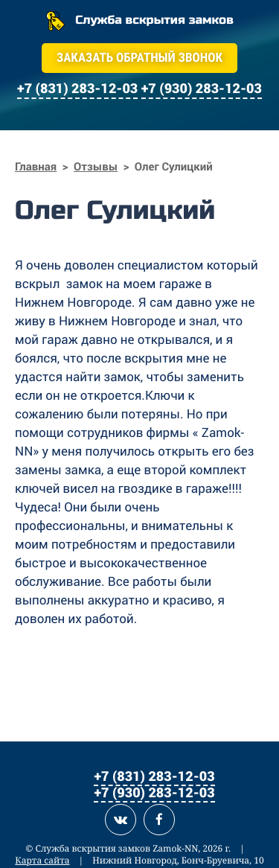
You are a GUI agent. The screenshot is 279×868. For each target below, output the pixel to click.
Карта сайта (42, 860)
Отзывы (96, 167)
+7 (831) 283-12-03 (154, 776)
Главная (36, 167)
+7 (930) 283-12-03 (154, 792)
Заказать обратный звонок (139, 58)
